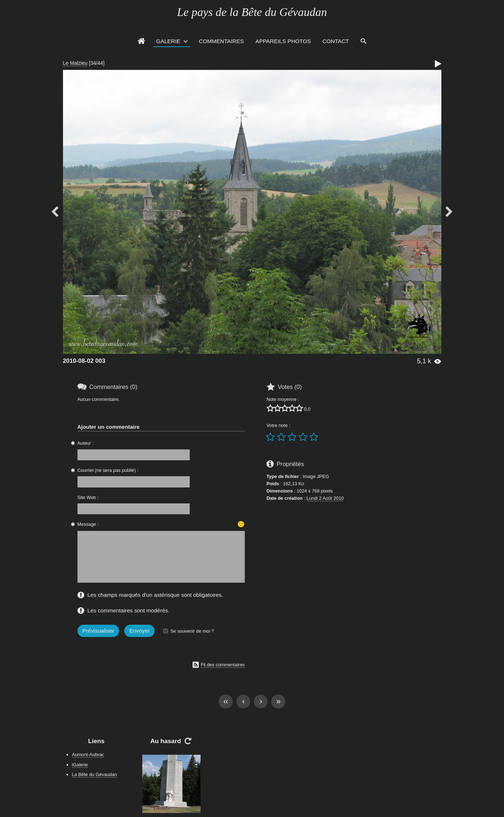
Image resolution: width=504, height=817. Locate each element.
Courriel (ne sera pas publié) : (108, 470)
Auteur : (86, 443)
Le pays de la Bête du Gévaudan (252, 12)
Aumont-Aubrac (88, 755)
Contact (336, 41)
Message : (88, 524)
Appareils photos (283, 41)
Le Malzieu (75, 63)
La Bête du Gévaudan (95, 774)
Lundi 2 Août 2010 (325, 498)
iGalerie (80, 765)
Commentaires (221, 41)
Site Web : (88, 497)
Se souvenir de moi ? (192, 631)
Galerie (168, 41)
